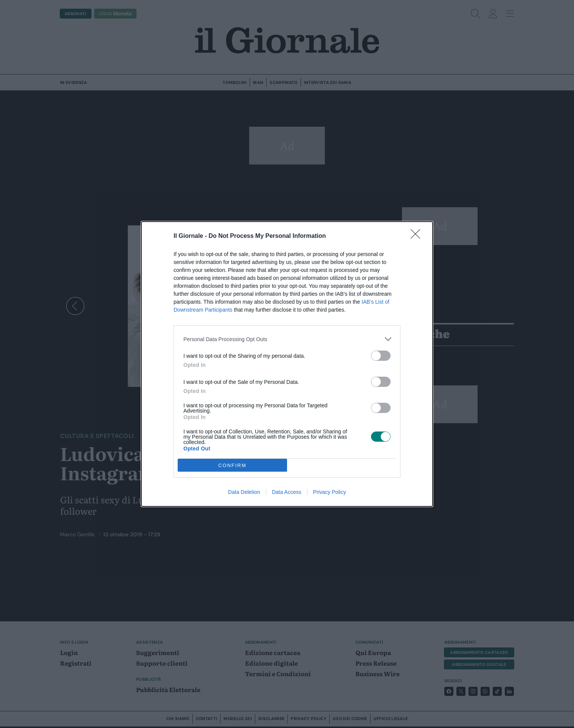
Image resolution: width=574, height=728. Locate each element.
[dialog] (287, 364)
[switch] (381, 356)
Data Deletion (244, 492)
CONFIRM (232, 465)
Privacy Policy (330, 492)
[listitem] (287, 339)
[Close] (418, 236)
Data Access (287, 492)
